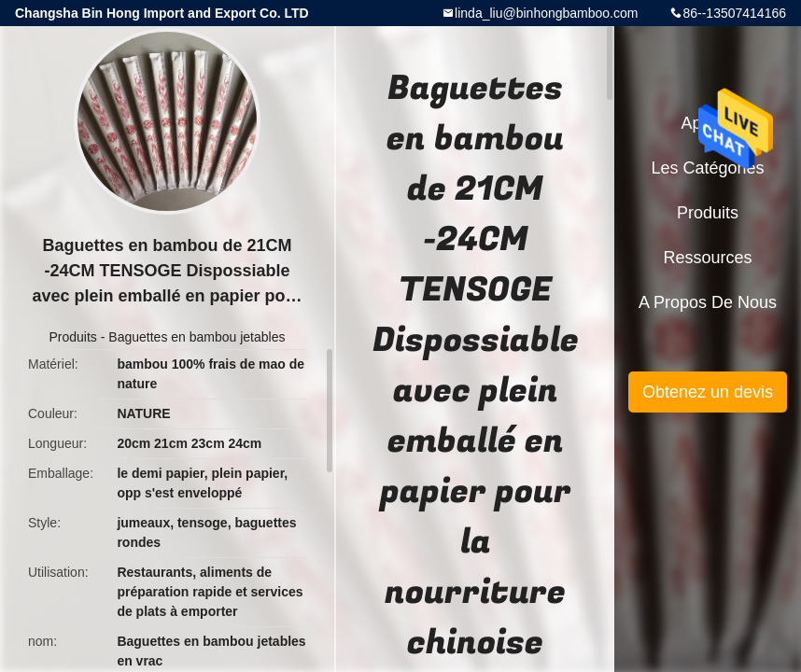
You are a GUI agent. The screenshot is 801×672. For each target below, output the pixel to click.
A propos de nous (708, 302)
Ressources (707, 258)
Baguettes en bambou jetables (197, 337)
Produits (73, 337)
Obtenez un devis (708, 392)
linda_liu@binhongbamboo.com (546, 13)
